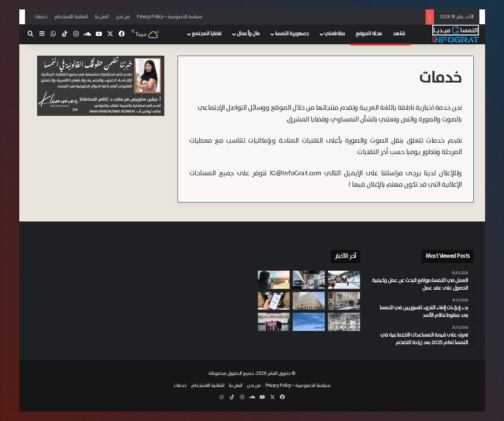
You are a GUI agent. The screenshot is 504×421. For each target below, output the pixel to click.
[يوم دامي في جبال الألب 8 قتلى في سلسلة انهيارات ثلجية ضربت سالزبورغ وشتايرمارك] (344, 280)
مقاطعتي (335, 34)
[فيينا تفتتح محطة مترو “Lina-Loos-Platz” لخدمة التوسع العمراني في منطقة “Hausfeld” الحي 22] (274, 322)
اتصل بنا (102, 17)
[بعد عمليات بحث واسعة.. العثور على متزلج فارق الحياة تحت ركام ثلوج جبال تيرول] (309, 322)
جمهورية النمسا (292, 34)
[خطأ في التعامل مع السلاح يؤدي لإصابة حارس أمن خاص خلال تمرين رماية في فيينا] (274, 280)
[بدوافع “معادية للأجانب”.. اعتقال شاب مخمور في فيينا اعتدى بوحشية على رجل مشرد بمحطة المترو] (309, 280)
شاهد (399, 34)
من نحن (123, 17)
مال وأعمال (248, 34)
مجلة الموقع (369, 34)
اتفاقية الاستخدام (71, 17)
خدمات (41, 17)
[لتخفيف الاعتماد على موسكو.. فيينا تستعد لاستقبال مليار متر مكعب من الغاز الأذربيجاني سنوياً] (344, 322)
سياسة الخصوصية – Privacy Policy (170, 17)
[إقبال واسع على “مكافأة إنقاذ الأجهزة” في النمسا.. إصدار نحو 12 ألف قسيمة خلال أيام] (274, 301)
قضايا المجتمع (207, 34)
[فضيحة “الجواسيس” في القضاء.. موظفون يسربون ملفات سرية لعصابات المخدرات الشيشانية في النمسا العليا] (344, 301)
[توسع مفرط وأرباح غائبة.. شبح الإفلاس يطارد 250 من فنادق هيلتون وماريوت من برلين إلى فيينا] (309, 301)
